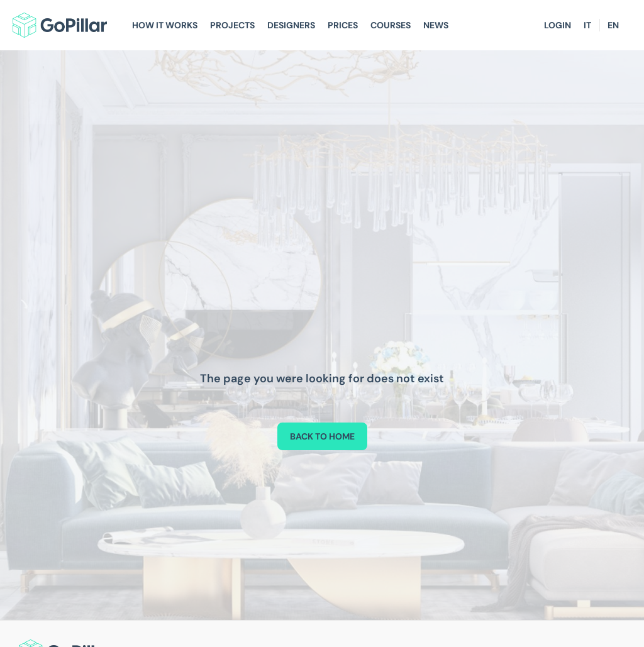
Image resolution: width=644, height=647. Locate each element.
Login (558, 25)
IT (587, 25)
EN (613, 25)
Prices (343, 25)
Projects (232, 25)
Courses (391, 25)
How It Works (165, 25)
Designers (291, 25)
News (436, 25)
